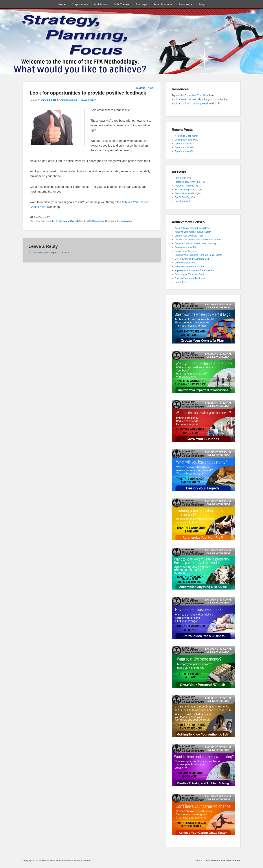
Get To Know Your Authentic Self (192, 259)
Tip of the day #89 (184, 151)
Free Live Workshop (192, 99)
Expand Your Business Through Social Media (198, 255)
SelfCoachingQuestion (186, 190)
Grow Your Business (185, 263)
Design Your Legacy (185, 251)
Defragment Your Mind (186, 140)
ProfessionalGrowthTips (70, 221)
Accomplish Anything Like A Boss (192, 228)
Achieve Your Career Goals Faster (193, 232)
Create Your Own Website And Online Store (198, 240)
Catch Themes (232, 861)
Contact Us (181, 282)
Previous (138, 88)
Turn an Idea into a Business (190, 278)
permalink (126, 221)
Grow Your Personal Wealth (189, 266)
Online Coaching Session (196, 104)
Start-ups (141, 4)
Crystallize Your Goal (197, 95)
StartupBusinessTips (186, 193)
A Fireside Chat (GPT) (186, 136)
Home (62, 4)
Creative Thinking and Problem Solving (195, 243)
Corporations (80, 4)
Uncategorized (182, 201)
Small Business (163, 4)
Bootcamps (185, 4)
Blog (202, 4)
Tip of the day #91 (184, 144)
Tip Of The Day (183, 197)
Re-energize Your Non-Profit (190, 274)
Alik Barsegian (69, 100)
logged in (46, 253)
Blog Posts (180, 178)
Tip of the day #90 (184, 147)
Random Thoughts (184, 186)
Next (152, 88)
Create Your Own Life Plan (189, 236)
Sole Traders (122, 4)
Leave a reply (88, 100)
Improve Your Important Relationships (195, 270)
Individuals (101, 4)
